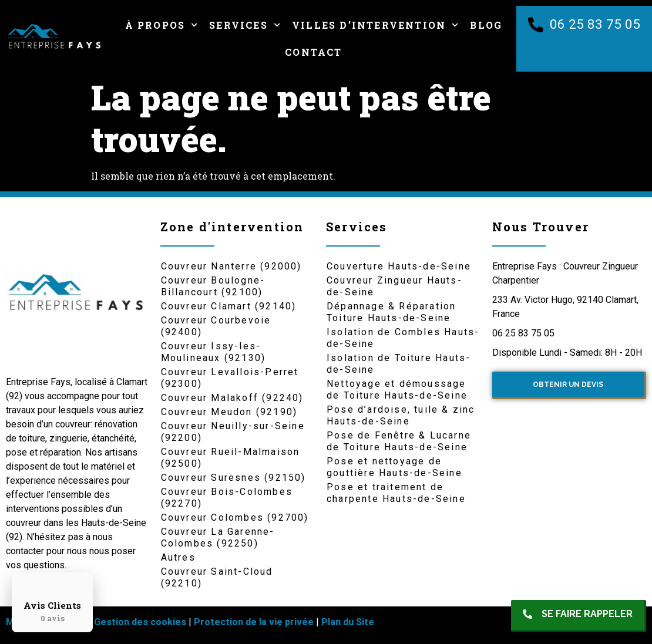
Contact (313, 52)
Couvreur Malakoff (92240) (232, 398)
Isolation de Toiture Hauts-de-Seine (399, 364)
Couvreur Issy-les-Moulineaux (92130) (214, 352)
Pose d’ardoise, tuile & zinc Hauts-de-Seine (401, 415)
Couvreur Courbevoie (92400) (216, 326)
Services (245, 25)
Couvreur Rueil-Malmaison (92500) (231, 458)
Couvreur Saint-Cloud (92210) (217, 577)
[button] (579, 616)
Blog (486, 25)
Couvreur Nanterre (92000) (231, 266)
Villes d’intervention (375, 25)
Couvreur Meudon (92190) (229, 412)
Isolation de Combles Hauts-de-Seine (403, 338)
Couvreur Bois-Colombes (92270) (227, 498)
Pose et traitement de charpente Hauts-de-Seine (396, 493)
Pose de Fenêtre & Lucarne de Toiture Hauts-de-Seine (399, 441)
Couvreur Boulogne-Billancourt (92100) (213, 286)
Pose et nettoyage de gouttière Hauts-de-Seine (394, 467)
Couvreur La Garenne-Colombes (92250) (218, 537)
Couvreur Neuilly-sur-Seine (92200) (233, 432)
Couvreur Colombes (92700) (235, 517)
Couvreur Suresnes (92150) (233, 478)
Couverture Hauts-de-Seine (399, 266)
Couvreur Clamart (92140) (229, 306)
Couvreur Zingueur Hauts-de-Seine (394, 286)
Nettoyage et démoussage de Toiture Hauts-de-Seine (397, 390)
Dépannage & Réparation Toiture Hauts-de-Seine (391, 312)
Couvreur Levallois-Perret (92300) (230, 378)
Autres (178, 557)
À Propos (162, 25)
